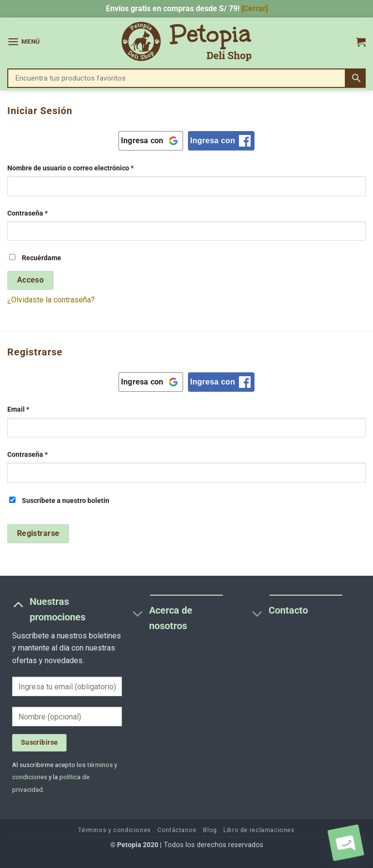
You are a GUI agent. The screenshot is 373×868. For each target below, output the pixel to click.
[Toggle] (18, 604)
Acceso (31, 280)
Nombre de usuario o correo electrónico (88, 167)
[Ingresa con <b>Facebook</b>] (221, 141)
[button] (24, 42)
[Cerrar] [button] (254, 8)
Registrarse (38, 534)
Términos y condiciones (114, 830)
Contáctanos (177, 830)
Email (35, 409)
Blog (210, 830)
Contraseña (45, 213)
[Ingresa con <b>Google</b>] (151, 141)
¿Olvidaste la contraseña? (51, 300)
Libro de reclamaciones (259, 830)
